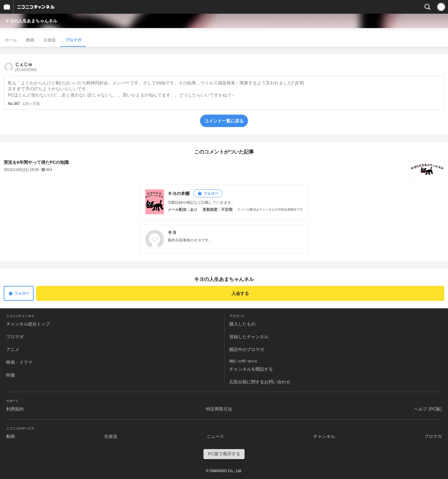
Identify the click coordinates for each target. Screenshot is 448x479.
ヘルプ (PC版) (428, 409)
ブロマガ (73, 40)
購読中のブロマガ (247, 349)
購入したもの (242, 324)
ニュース (215, 436)
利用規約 (15, 409)
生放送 (50, 40)
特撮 (11, 375)
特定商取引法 (219, 409)
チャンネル (324, 436)
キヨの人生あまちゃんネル (31, 21)
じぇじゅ (26, 67)
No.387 (14, 104)
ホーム (11, 40)
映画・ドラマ (19, 362)
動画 (30, 40)
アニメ (13, 349)
